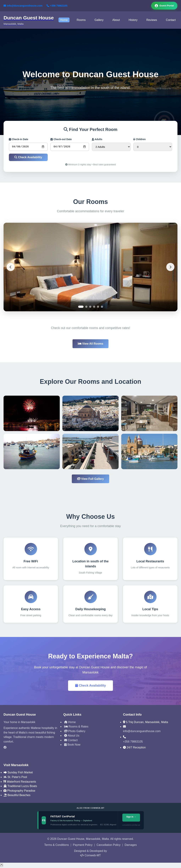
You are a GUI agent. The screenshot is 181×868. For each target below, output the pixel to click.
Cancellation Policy (109, 846)
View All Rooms (91, 345)
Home (64, 20)
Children (140, 140)
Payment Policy (83, 846)
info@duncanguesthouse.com (23, 6)
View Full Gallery (90, 480)
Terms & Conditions (57, 846)
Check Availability (28, 158)
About (116, 20)
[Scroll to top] (2, 866)
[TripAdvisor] (31, 754)
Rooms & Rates (76, 727)
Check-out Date (61, 140)
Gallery (99, 20)
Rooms (81, 20)
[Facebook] (31, 748)
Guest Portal (164, 6)
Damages (131, 846)
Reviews (152, 20)
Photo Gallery (75, 732)
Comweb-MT (90, 856)
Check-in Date (19, 140)
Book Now (72, 745)
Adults (97, 140)
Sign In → (131, 818)
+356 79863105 (57, 6)
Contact (171, 20)
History (133, 20)
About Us (72, 736)
